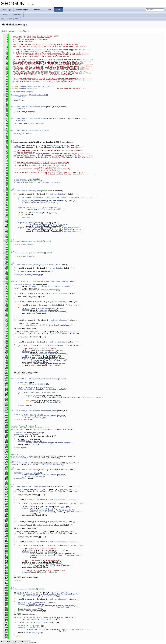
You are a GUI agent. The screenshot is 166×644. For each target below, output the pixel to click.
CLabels (19, 97)
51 (5, 119)
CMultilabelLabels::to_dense (36, 428)
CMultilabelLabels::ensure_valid (25, 191)
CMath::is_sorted (69, 197)
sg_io (24, 197)
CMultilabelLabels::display (23, 589)
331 (5, 589)
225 (5, 411)
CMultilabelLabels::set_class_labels (27, 486)
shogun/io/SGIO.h (28, 88)
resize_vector (42, 525)
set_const (24, 434)
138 (5, 265)
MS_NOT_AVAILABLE (80, 154)
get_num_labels (57, 194)
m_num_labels (28, 154)
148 (5, 281)
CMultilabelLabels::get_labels (43, 379)
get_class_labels (58, 592)
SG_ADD (17, 154)
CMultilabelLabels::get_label (43, 411)
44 (5, 107)
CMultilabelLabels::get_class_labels (49, 281)
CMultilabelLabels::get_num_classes (27, 253)
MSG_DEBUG (51, 197)
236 (5, 429)
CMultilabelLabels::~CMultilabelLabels (28, 130)
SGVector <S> (17, 429)
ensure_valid (20, 275)
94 (5, 191)
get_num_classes (72, 228)
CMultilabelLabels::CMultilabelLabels (28, 95)
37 (5, 95)
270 (5, 486)
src (3, 19)
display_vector (47, 203)
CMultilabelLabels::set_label (24, 470)
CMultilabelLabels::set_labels (24, 265)
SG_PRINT (26, 201)
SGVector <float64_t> (20, 463)
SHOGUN (3, 643)
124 (5, 241)
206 (5, 379)
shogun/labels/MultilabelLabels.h (36, 87)
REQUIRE (17, 145)
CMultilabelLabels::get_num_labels (26, 241)
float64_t (46, 465)
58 (5, 130)
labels (17, 19)
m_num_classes (28, 155)
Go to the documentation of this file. (16, 31)
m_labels (27, 134)
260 (5, 470)
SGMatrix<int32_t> (18, 379)
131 (5, 253)
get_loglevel (35, 197)
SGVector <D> (16, 428)
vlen (54, 213)
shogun (9, 19)
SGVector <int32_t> (38, 182)
